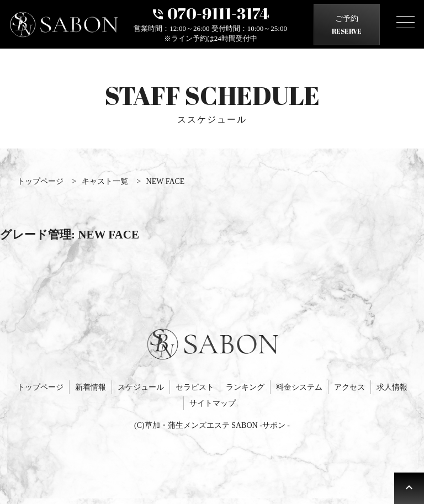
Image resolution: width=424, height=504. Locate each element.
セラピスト (195, 387)
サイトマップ (213, 403)
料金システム (299, 387)
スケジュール (141, 387)
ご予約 (347, 26)
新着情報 (91, 387)
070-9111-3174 (210, 12)
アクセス (349, 387)
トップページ (40, 387)
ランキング (245, 387)
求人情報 (392, 387)
